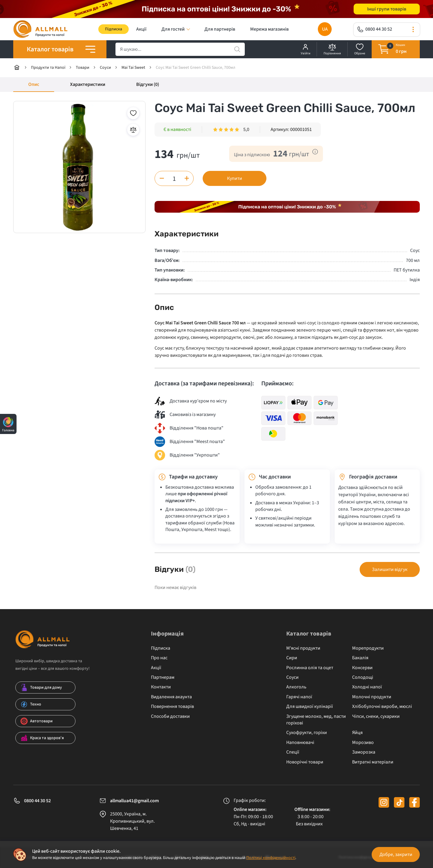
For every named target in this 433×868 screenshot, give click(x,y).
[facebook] (415, 802)
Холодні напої (367, 687)
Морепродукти (368, 648)
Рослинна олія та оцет (310, 668)
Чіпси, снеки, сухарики (376, 716)
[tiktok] (399, 802)
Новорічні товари (305, 762)
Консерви (362, 668)
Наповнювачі (300, 742)
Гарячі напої (299, 697)
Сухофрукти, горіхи (307, 733)
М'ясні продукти (303, 648)
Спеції (293, 752)
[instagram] (384, 802)
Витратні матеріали (373, 762)
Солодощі (363, 677)
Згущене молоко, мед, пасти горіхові (316, 720)
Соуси (292, 677)
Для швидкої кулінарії (310, 706)
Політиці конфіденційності (271, 858)
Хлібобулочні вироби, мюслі (382, 706)
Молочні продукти (372, 697)
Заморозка (364, 752)
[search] (180, 49)
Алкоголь (296, 687)
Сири (292, 658)
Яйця (357, 733)
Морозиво (363, 742)
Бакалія (360, 658)
